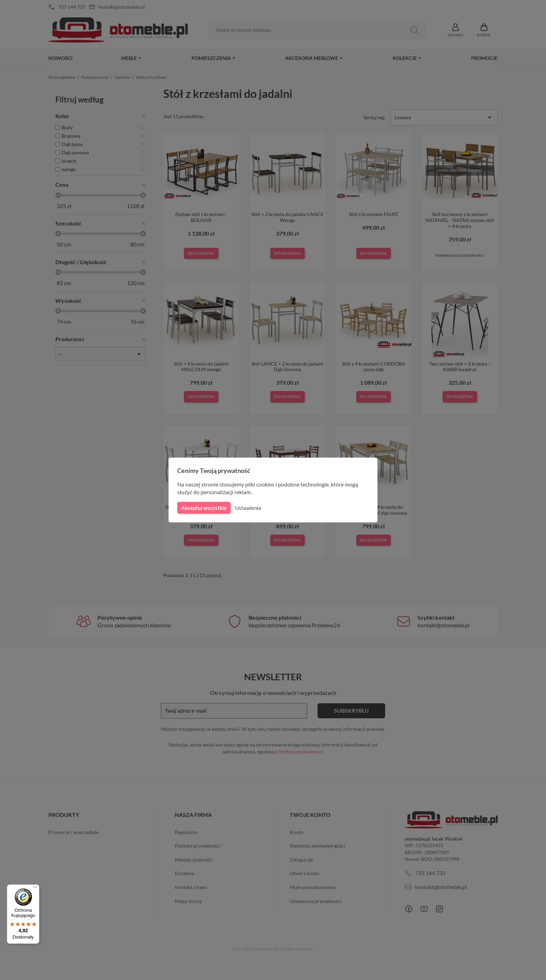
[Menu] (35, 889)
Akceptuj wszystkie (203, 508)
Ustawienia (247, 508)
